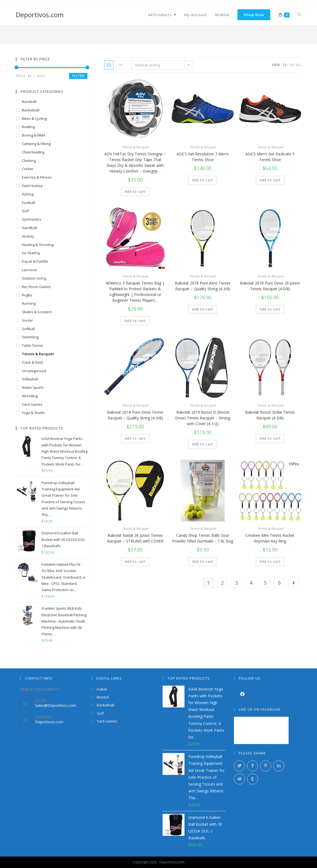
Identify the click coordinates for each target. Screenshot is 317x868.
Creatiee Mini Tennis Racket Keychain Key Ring (270, 538)
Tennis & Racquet (135, 147)
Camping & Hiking (36, 144)
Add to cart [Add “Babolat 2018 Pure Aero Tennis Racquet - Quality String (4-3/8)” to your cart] (203, 309)
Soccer (27, 320)
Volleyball (30, 379)
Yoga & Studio (33, 413)
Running (29, 303)
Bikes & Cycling (34, 119)
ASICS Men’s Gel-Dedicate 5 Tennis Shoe (270, 157)
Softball (28, 329)
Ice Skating (31, 253)
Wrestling (30, 396)
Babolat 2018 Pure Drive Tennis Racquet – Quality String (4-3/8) (135, 415)
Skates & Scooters (37, 312)
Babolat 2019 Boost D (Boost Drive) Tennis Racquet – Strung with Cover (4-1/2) (203, 418)
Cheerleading (33, 152)
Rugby (27, 295)
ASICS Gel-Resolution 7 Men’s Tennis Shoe (203, 157)
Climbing (29, 161)
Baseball (29, 102)
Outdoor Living (34, 278)
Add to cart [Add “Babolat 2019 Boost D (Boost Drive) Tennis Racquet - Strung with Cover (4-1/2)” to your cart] (203, 444)
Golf (25, 211)
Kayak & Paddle (35, 261)
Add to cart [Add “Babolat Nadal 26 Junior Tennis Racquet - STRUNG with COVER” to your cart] (135, 562)
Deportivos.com (40, 15)
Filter (78, 76)
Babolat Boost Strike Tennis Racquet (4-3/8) (270, 415)
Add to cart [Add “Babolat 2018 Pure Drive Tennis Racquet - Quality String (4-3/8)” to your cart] (135, 438)
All (298, 65)
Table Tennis (33, 345)
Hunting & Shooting (38, 245)
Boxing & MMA (34, 135)
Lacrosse (29, 270)
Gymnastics (32, 219)
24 (291, 65)
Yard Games (32, 404)
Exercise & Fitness (37, 177)
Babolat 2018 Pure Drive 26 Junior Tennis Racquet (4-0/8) (270, 286)
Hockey (28, 236)
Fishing (28, 194)
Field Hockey (32, 186)
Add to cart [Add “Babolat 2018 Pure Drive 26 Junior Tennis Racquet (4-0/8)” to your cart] (270, 309)
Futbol (102, 689)
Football (28, 203)
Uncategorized (34, 371)
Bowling (28, 127)
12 (284, 65)
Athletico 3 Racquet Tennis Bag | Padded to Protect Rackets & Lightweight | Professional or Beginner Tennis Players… (135, 292)
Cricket (27, 169)
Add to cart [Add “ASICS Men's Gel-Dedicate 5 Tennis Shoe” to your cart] (270, 180)
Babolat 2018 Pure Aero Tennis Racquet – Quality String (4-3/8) (203, 286)
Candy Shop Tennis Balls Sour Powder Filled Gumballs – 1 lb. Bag (203, 538)
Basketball (31, 110)
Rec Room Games (36, 287)
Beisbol (103, 697)
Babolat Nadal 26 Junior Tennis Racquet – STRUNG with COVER (135, 538)
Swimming (30, 337)
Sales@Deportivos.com (56, 705)
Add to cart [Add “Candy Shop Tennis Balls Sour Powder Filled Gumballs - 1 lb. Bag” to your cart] (203, 562)
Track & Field (32, 362)
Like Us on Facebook (260, 709)
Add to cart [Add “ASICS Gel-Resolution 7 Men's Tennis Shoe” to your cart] (203, 180)
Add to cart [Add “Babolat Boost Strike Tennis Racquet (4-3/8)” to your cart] (270, 438)
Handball (29, 228)
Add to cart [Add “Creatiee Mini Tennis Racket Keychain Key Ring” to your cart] (270, 562)
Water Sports (33, 387)
